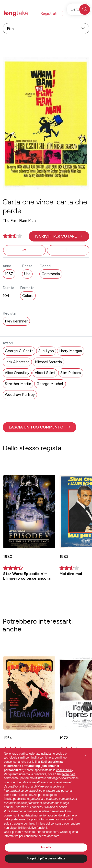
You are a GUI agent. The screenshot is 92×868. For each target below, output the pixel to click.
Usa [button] (27, 274)
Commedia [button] (51, 274)
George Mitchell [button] (50, 384)
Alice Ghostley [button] (17, 373)
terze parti (69, 774)
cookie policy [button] (65, 770)
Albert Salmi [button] (45, 373)
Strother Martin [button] (18, 384)
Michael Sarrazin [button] (48, 362)
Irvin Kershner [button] (16, 321)
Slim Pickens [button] (71, 373)
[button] (59, 236)
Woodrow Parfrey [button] (20, 395)
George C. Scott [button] (19, 351)
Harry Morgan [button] (71, 351)
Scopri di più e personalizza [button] (46, 858)
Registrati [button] (49, 13)
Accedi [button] (72, 13)
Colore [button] (28, 296)
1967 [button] (9, 274)
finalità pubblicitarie (16, 799)
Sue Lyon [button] (46, 351)
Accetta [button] (46, 847)
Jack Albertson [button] (17, 362)
